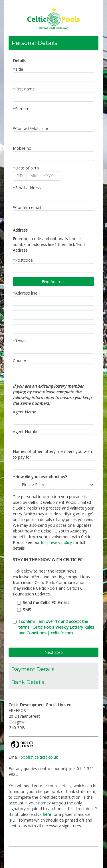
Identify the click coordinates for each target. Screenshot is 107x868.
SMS (27, 610)
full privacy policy (56, 542)
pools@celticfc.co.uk (39, 757)
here (47, 814)
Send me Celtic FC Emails (46, 602)
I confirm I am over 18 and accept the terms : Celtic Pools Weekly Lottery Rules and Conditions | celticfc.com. (56, 627)
